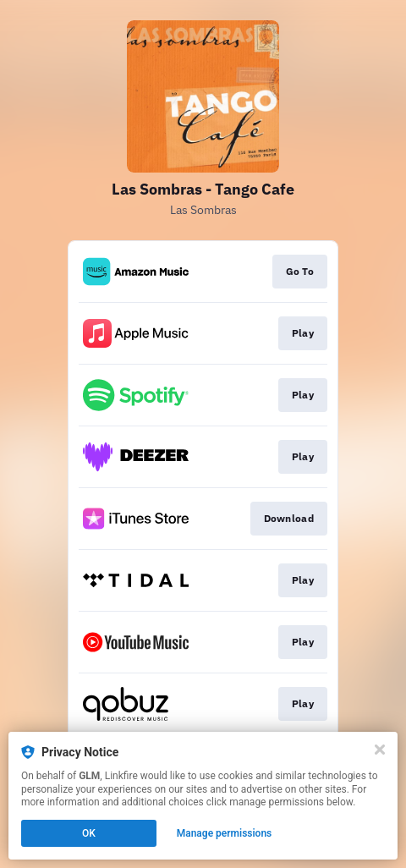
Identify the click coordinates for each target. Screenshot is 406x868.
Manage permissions (225, 833)
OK (89, 833)
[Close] (380, 750)
